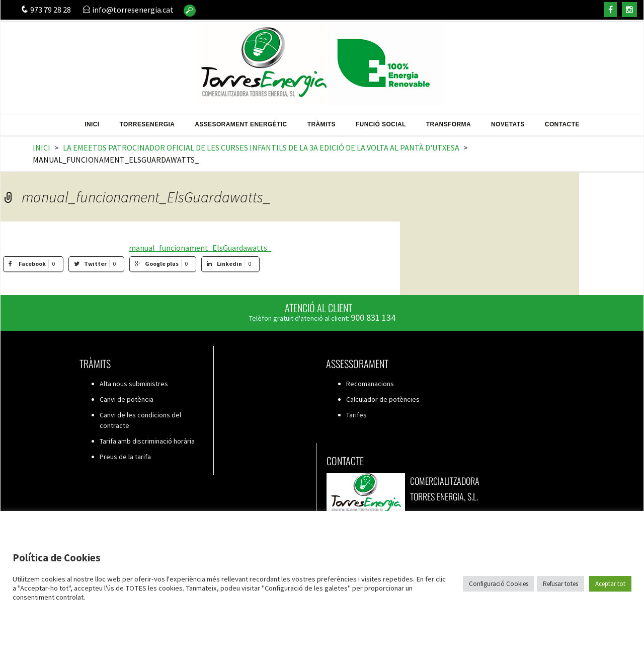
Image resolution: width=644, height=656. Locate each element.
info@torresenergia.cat (128, 10)
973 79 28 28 (46, 10)
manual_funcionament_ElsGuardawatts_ (200, 248)
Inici (92, 121)
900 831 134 (373, 317)
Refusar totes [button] (560, 584)
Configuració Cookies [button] (499, 584)
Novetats (508, 121)
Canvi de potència (127, 399)
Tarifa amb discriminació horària (147, 441)
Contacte (562, 121)
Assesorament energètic (241, 121)
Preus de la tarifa (125, 457)
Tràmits (321, 121)
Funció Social (381, 121)
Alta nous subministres (134, 384)
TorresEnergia (147, 121)
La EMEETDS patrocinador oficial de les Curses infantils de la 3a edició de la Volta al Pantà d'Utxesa (261, 148)
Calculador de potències (383, 399)
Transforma (449, 121)
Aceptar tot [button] (610, 584)
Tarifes (356, 415)
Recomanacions (370, 384)
